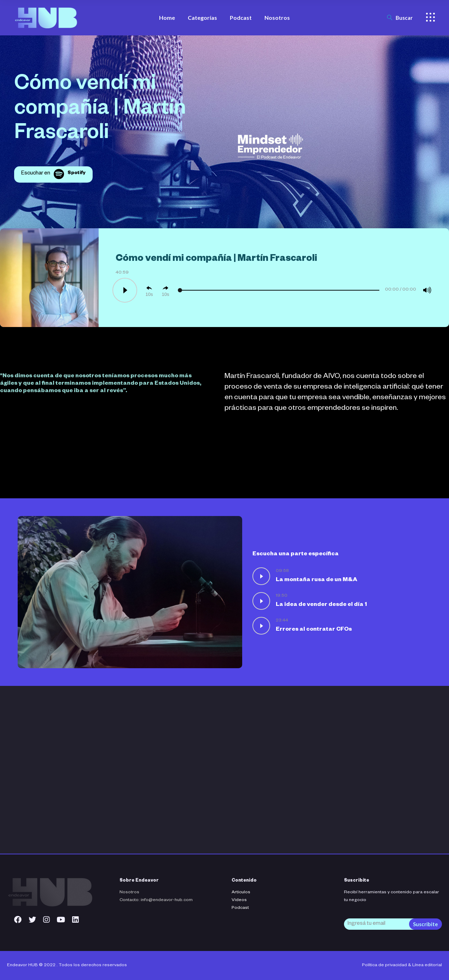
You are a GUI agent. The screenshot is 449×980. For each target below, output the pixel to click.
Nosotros (129, 893)
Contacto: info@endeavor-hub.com (156, 900)
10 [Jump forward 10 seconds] (164, 294)
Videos (239, 900)
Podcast (240, 908)
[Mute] (427, 290)
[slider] (279, 290)
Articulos (241, 893)
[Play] (124, 290)
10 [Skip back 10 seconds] (148, 294)
